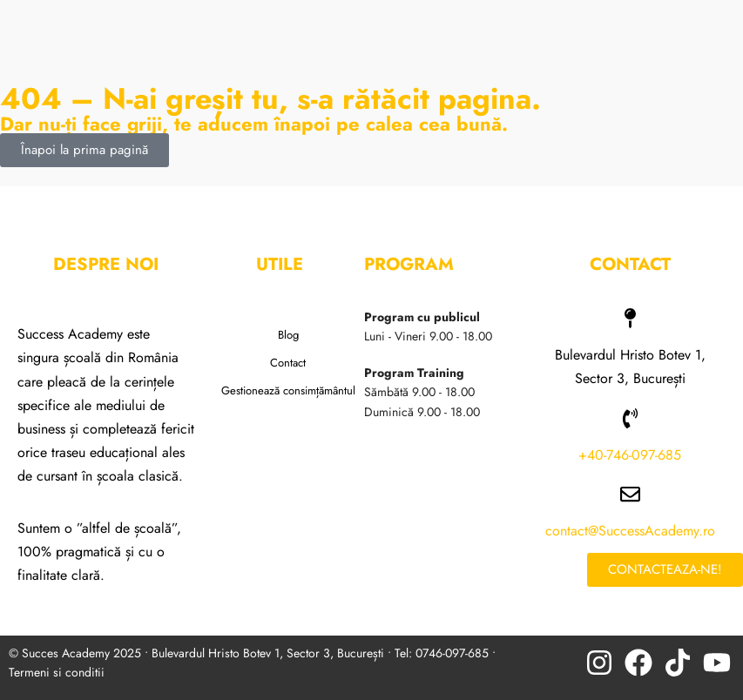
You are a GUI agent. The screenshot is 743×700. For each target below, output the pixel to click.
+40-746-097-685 (630, 455)
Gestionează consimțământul (288, 390)
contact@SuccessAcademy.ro (630, 531)
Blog (288, 335)
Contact (288, 363)
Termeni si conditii (57, 672)
